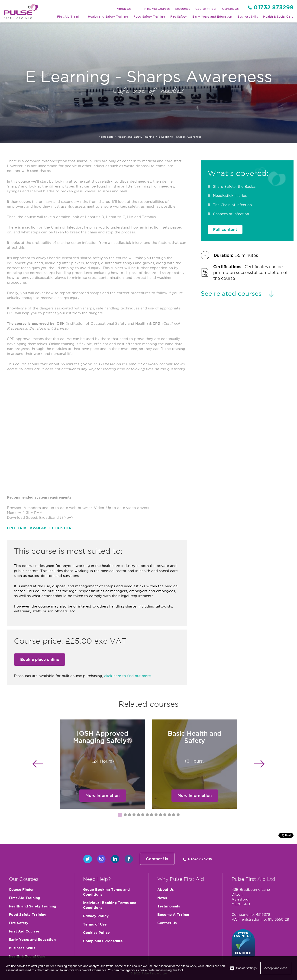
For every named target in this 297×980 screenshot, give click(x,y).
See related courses (231, 293)
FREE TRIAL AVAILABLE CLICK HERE (40, 528)
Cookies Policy (96, 933)
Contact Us (230, 9)
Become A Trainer (173, 915)
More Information (103, 795)
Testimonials (169, 906)
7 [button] (147, 816)
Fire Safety (179, 16)
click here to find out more (128, 676)
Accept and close (276, 968)
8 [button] (152, 816)
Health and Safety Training (108, 16)
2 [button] (125, 816)
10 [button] (160, 816)
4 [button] (134, 816)
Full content (225, 229)
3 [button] (129, 816)
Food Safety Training (149, 16)
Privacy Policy (96, 916)
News (162, 898)
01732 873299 (274, 7)
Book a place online (40, 659)
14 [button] (178, 816)
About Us (124, 9)
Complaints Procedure (103, 941)
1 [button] (119, 815)
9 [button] (156, 816)
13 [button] (174, 816)
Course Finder (206, 9)
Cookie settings (243, 968)
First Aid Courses (157, 9)
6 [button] (143, 816)
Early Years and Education (212, 16)
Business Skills (248, 16)
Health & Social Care (278, 16)
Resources (182, 9)
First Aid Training (70, 16)
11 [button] (165, 816)
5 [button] (138, 816)
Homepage (106, 137)
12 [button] (169, 816)
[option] (103, 764)
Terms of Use (95, 924)
